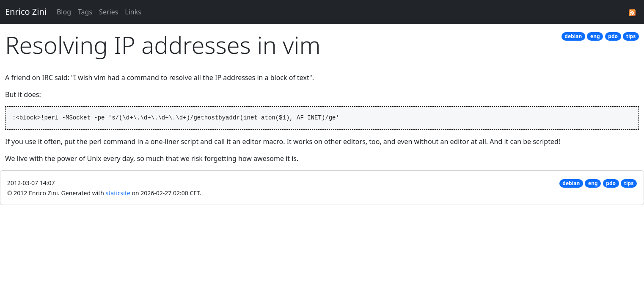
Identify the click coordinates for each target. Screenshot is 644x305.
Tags (85, 12)
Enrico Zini (26, 12)
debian (573, 36)
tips (631, 36)
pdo (613, 36)
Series (109, 12)
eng (595, 36)
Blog (64, 12)
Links (133, 12)
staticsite (118, 193)
